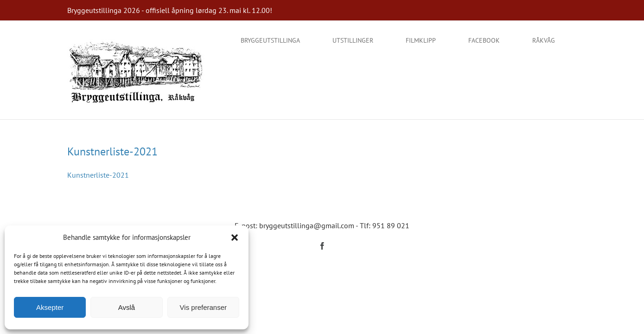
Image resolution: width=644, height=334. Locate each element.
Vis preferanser (203, 307)
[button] (235, 238)
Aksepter (50, 307)
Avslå (127, 307)
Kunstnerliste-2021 (112, 151)
